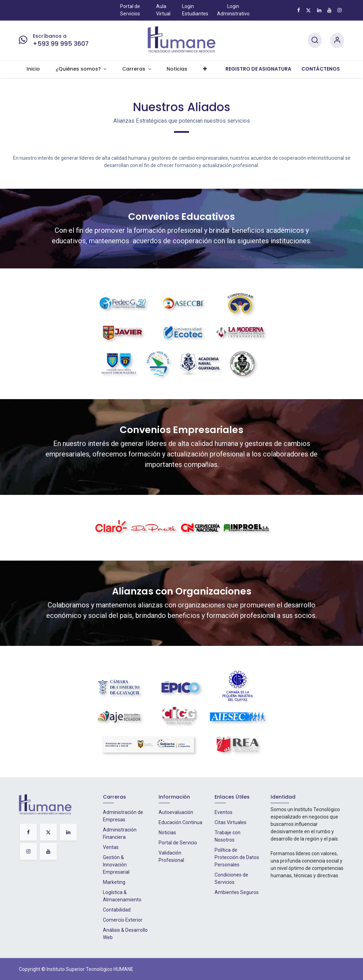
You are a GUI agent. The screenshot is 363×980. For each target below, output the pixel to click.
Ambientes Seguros (237, 892)
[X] (308, 10)
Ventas (111, 847)
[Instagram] (340, 10)
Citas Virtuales (231, 822)
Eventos (224, 812)
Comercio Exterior (123, 920)
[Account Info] (337, 40)
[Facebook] (299, 10)
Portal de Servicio (178, 843)
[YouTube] (329, 10)
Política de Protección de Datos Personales (237, 857)
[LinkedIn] (319, 10)
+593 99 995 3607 (61, 44)
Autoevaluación (176, 812)
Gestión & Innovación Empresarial (116, 865)
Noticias (167, 833)
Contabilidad (117, 910)
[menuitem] (33, 69)
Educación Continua (180, 822)
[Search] (315, 40)
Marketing (114, 882)
